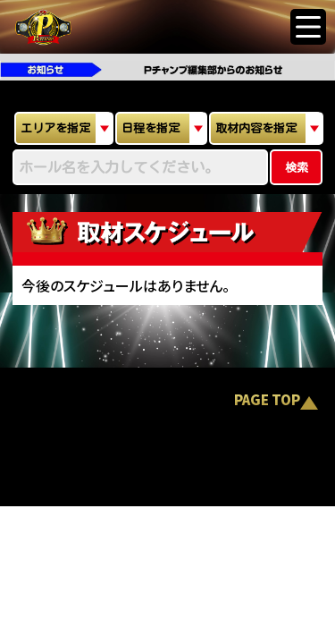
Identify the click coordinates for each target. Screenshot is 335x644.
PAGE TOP (267, 401)
